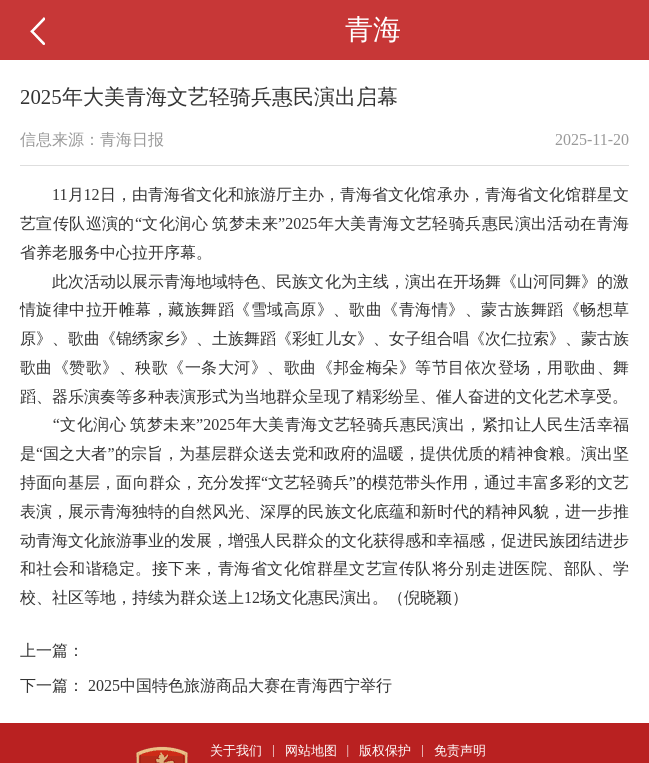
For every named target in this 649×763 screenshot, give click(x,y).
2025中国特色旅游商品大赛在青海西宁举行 (240, 685)
